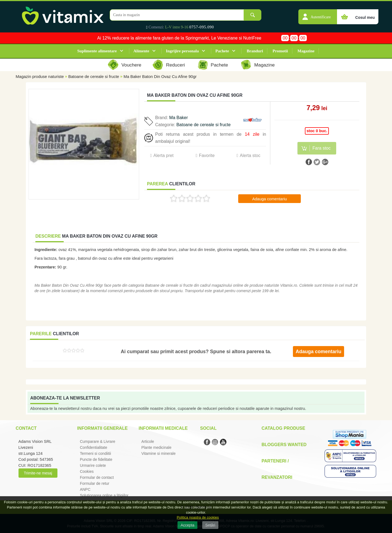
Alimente (141, 51)
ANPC (85, 489)
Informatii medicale (163, 428)
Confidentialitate (93, 447)
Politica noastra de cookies (198, 517)
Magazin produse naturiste (40, 76)
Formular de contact (97, 477)
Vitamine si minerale (158, 453)
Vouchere (131, 65)
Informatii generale (102, 428)
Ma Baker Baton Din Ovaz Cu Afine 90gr (160, 76)
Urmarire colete (93, 465)
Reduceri (175, 65)
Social (208, 428)
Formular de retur (94, 483)
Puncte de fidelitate (96, 459)
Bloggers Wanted (284, 445)
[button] (318, 14)
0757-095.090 (202, 27)
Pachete (222, 51)
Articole (148, 441)
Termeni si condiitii (95, 453)
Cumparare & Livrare (97, 441)
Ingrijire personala (182, 51)
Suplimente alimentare (97, 51)
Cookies (87, 471)
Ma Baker (179, 118)
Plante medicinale (156, 447)
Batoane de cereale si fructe (94, 76)
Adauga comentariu (269, 199)
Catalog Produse (283, 428)
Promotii (280, 51)
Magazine (306, 51)
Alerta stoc (250, 155)
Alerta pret (164, 155)
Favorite (207, 155)
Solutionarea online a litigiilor (104, 495)
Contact (26, 428)
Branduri (255, 51)
